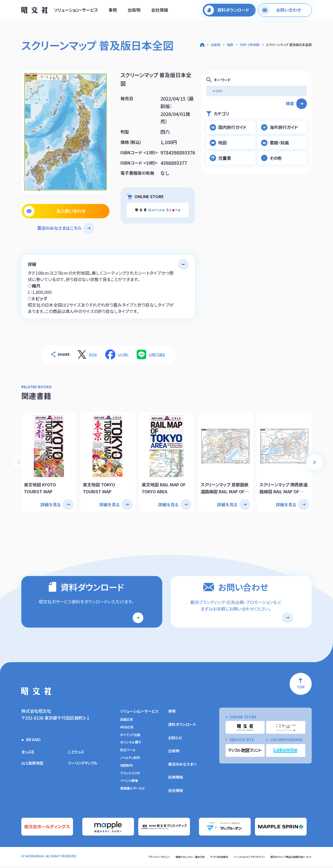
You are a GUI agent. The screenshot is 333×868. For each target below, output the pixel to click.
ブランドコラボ (130, 777)
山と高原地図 (34, 766)
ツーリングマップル (85, 766)
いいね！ (123, 354)
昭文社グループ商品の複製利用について (284, 859)
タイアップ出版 (130, 738)
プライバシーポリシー (115, 859)
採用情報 (176, 781)
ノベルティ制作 (130, 761)
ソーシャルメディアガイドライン (230, 859)
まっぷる (29, 755)
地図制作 (127, 769)
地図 (230, 45)
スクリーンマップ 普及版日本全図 (289, 45)
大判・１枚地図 (249, 45)
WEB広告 (127, 731)
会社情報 (160, 11)
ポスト (93, 354)
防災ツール (128, 754)
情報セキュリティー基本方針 (154, 859)
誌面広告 (127, 723)
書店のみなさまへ (182, 767)
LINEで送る (157, 354)
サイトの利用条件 (191, 859)
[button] (314, 460)
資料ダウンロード (182, 728)
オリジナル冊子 (131, 746)
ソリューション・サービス (76, 11)
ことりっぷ (77, 755)
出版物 (134, 11)
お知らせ (175, 741)
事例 (113, 11)
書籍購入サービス (133, 792)
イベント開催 (129, 784)
